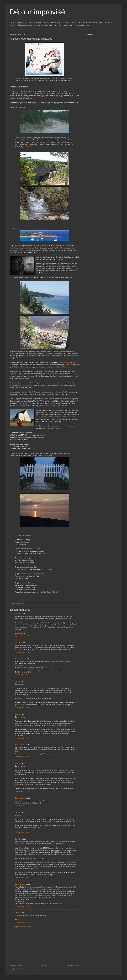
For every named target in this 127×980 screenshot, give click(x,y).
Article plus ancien (73, 965)
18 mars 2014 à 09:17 (22, 878)
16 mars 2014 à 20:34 (22, 708)
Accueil (45, 965)
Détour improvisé (37, 12)
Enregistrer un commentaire (22, 927)
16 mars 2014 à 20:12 (22, 675)
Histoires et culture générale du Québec (54, 406)
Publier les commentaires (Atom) (30, 969)
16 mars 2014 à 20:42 (22, 738)
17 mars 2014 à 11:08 (22, 792)
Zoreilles (18, 614)
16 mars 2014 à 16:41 (22, 636)
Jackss (18, 681)
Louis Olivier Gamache (67, 362)
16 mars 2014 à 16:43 (22, 652)
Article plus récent (16, 965)
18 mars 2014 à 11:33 (22, 906)
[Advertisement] (45, 946)
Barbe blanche (20, 659)
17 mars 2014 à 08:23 (22, 757)
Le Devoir (26, 147)
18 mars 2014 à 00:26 (22, 832)
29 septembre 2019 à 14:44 (24, 923)
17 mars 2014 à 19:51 (22, 806)
